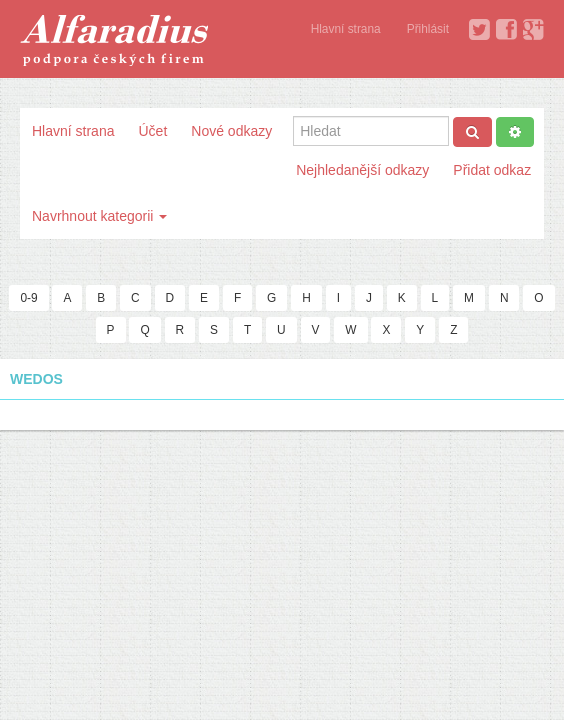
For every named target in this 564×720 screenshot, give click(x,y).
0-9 (28, 298)
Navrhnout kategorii (99, 216)
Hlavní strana (346, 29)
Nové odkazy (231, 131)
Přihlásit (428, 29)
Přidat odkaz (492, 170)
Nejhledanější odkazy (362, 170)
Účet (152, 131)
